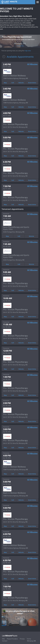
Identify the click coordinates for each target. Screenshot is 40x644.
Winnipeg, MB (31, 641)
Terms (29, 639)
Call (13, 83)
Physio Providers (12, 639)
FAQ (3, 639)
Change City (20, 46)
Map (5, 83)
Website (21, 83)
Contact (5, 641)
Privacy (22, 639)
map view (28, 51)
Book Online (32, 83)
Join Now (20, 618)
